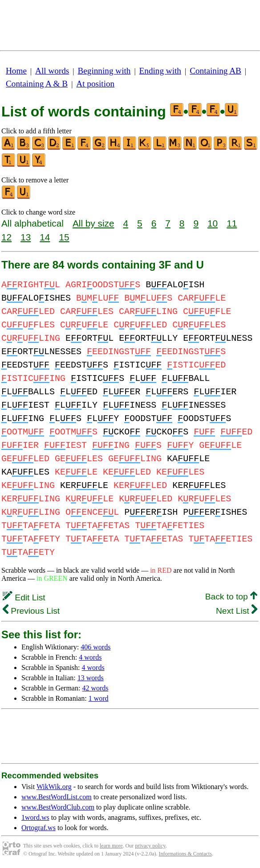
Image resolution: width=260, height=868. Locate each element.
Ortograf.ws (39, 828)
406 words (95, 647)
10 (213, 223)
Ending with (160, 71)
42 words (95, 688)
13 (26, 237)
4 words (90, 657)
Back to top (231, 597)
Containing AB (215, 71)
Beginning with (104, 71)
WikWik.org (54, 787)
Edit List (24, 597)
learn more (111, 846)
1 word (99, 698)
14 (45, 237)
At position (95, 84)
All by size (93, 223)
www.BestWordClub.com (58, 807)
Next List (237, 611)
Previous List (31, 611)
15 (64, 237)
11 (232, 223)
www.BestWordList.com (57, 797)
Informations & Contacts (185, 854)
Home (16, 71)
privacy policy (150, 846)
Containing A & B (37, 84)
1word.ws (35, 817)
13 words (91, 678)
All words (52, 71)
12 (6, 237)
